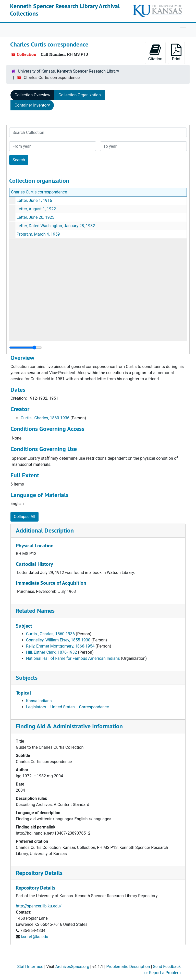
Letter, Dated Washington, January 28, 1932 (56, 226)
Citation (155, 53)
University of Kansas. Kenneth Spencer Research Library (68, 71)
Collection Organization (80, 95)
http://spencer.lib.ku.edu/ (39, 906)
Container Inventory (32, 105)
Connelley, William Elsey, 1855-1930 (58, 640)
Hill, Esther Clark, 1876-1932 (52, 652)
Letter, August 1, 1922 (36, 209)
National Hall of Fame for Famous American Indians (73, 658)
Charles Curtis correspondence (39, 192)
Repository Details (39, 873)
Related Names (35, 611)
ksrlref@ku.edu (35, 937)
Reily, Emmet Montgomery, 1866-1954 (60, 646)
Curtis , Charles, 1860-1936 (45, 418)
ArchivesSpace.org (72, 967)
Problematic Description (128, 967)
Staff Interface (30, 967)
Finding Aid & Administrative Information (69, 726)
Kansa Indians (39, 701)
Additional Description (45, 530)
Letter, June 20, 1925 (35, 217)
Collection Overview (32, 95)
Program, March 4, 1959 (38, 234)
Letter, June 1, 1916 (34, 200)
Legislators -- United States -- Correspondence (68, 707)
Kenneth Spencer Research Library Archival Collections (65, 10)
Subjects (27, 678)
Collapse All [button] (24, 517)
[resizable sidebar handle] (26, 348)
